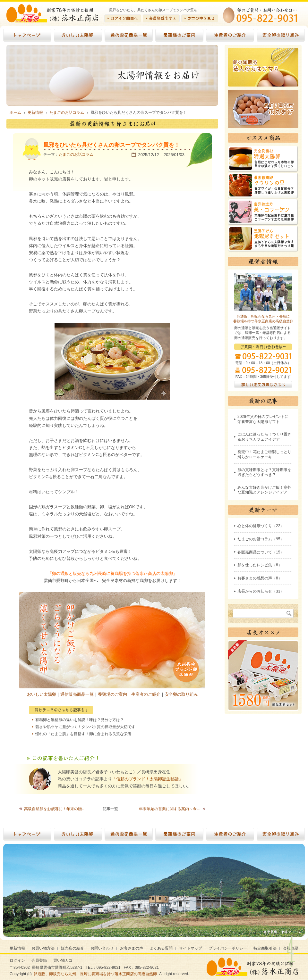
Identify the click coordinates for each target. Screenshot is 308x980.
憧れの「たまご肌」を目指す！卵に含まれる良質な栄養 (83, 734)
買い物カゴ (63, 960)
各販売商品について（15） (261, 552)
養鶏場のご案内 (112, 694)
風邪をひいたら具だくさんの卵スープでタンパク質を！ (111, 145)
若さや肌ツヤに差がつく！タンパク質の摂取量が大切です (85, 727)
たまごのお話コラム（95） (261, 539)
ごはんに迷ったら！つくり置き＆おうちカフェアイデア (264, 437)
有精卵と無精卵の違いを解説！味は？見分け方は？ (80, 720)
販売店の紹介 (73, 948)
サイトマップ (191, 948)
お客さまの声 (132, 948)
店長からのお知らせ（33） (261, 591)
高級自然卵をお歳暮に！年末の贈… (55, 809)
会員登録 (39, 960)
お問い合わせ (102, 948)
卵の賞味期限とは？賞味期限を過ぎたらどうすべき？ (264, 472)
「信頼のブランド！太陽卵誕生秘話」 (147, 779)
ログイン (17, 960)
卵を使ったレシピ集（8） (260, 565)
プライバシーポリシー (228, 948)
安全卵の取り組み (181, 694)
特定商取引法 (265, 948)
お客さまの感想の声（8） (260, 578)
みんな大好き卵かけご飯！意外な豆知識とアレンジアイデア (264, 490)
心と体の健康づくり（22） (261, 526)
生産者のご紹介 (146, 694)
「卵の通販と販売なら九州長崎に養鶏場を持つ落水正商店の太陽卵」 (112, 573)
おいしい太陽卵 (42, 694)
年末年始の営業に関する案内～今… (170, 809)
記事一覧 (110, 809)
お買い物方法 (43, 948)
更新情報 (17, 948)
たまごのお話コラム (76, 154)
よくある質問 (161, 948)
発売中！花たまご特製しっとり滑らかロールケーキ (264, 454)
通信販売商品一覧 (77, 694)
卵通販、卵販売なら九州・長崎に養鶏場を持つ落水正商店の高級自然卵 (95, 974)
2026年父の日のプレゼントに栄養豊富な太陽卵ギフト (263, 419)
